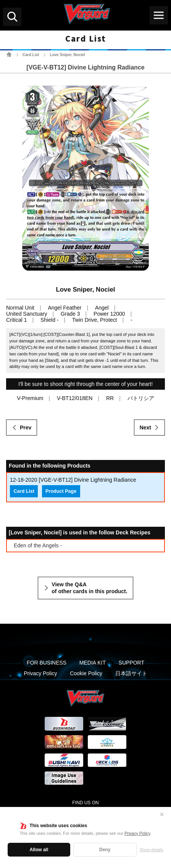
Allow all (39, 850)
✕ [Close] (162, 815)
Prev (26, 428)
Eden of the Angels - (38, 545)
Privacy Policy (137, 833)
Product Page (61, 491)
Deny (105, 850)
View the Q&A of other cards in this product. (89, 588)
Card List (31, 55)
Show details (152, 850)
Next (145, 428)
